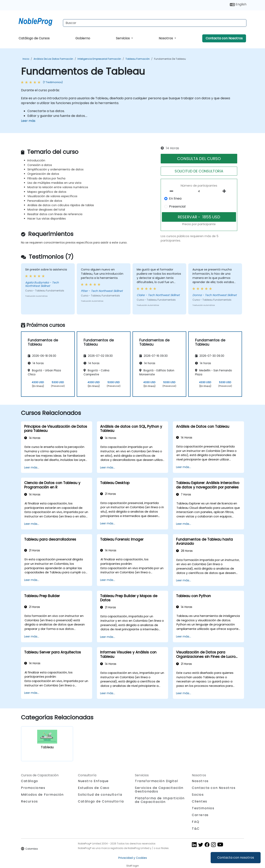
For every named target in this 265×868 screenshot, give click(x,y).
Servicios (123, 38)
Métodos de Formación (42, 795)
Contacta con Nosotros (224, 38)
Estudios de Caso (94, 788)
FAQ (196, 822)
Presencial (177, 206)
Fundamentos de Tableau (170, 59)
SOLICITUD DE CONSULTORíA (199, 171)
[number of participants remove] (173, 191)
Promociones (33, 788)
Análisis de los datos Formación (53, 59)
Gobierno (83, 38)
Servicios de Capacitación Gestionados (159, 790)
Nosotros (166, 38)
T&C (196, 829)
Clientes (200, 801)
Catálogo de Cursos (34, 38)
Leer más (28, 121)
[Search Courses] (155, 23)
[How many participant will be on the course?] (199, 191)
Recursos (29, 801)
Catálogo (30, 781)
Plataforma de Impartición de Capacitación (160, 800)
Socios (198, 795)
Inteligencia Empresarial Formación (99, 59)
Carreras (200, 815)
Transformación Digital (156, 781)
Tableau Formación (138, 59)
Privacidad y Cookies (133, 858)
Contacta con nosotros (236, 858)
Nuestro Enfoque (93, 781)
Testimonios (203, 808)
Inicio (26, 59)
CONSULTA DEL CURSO (199, 159)
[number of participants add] (225, 191)
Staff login (133, 866)
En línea (175, 198)
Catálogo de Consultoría (101, 801)
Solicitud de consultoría (100, 795)
